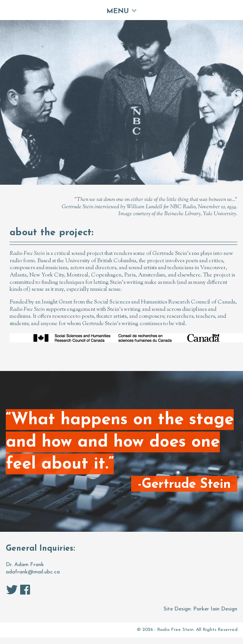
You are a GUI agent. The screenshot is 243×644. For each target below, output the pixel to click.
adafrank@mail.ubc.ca (33, 572)
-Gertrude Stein (184, 484)
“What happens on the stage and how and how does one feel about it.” (120, 443)
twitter (12, 590)
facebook (25, 590)
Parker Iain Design (215, 609)
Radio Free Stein (175, 630)
